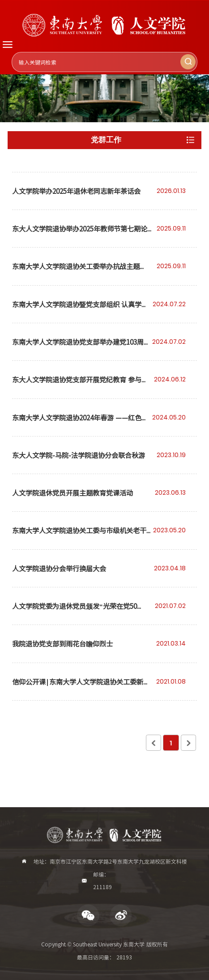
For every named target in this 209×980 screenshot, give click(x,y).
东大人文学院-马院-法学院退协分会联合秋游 (79, 455)
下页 (188, 743)
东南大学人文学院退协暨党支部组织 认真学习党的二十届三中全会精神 (80, 311)
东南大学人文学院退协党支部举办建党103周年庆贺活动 (81, 349)
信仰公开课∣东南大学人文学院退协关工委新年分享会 (81, 688)
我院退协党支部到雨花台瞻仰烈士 (62, 643)
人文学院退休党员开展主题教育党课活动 (73, 492)
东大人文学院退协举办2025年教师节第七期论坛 (80, 235)
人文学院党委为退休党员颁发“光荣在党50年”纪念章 (75, 613)
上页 (154, 743)
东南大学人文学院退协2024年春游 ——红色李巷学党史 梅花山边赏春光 (80, 424)
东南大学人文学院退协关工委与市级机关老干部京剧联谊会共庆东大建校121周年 (79, 537)
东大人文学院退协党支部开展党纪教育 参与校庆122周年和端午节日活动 (80, 386)
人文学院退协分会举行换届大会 (59, 568)
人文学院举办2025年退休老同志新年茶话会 (76, 191)
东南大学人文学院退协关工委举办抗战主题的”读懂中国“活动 (76, 273)
